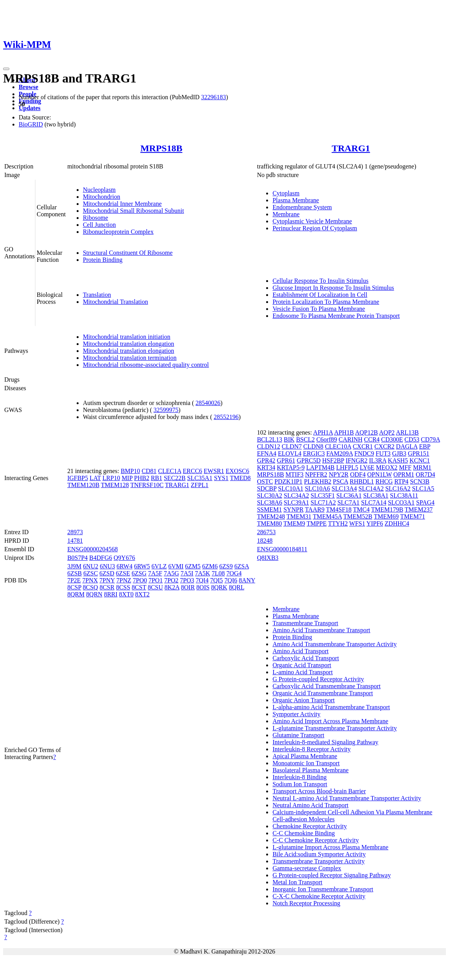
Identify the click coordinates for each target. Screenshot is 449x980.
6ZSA (241, 566)
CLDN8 (314, 446)
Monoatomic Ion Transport (306, 763)
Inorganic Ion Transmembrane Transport (323, 889)
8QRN (94, 594)
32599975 (166, 410)
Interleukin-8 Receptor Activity (311, 749)
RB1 (157, 478)
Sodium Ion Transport (300, 784)
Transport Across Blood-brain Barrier (319, 791)
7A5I (187, 573)
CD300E (392, 439)
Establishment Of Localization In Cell (320, 295)
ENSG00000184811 (282, 549)
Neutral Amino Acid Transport (310, 805)
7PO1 (156, 580)
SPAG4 (425, 502)
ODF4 (358, 474)
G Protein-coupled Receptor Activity (318, 679)
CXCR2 (384, 446)
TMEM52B (358, 516)
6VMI (176, 566)
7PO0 (140, 580)
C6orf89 (327, 439)
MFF (405, 467)
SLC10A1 (291, 488)
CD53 (412, 439)
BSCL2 (305, 439)
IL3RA (377, 460)
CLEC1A (170, 471)
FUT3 (383, 453)
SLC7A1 (348, 502)
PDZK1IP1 (288, 481)
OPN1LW (380, 474)
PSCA (341, 481)
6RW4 (125, 566)
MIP (127, 478)
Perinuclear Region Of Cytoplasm (315, 228)
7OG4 (234, 573)
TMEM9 (294, 523)
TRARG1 (351, 148)
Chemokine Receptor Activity (310, 826)
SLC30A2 (269, 495)
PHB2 (142, 478)
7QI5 (217, 580)
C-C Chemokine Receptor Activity (316, 840)
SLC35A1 (200, 478)
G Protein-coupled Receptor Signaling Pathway (331, 875)
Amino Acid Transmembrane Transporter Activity (334, 644)
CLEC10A (338, 446)
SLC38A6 (269, 502)
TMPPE (317, 523)
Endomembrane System (302, 207)
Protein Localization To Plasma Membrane (326, 302)
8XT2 (142, 594)
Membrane (286, 214)
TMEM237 (419, 509)
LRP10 (111, 478)
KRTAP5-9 (291, 467)
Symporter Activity (296, 714)
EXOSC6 (237, 471)
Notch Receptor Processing (306, 903)
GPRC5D (309, 460)
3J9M (74, 566)
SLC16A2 (398, 488)
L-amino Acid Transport (303, 672)
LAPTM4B (320, 467)
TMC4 (361, 509)
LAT (95, 478)
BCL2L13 (269, 439)
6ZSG (139, 573)
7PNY (107, 580)
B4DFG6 (101, 558)
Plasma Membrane (296, 200)
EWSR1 (214, 471)
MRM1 (422, 467)
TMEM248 (271, 516)
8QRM (76, 594)
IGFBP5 (78, 478)
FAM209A (340, 453)
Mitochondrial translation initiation (127, 337)
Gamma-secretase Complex (307, 868)
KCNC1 (419, 460)
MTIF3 (295, 474)
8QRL (236, 587)
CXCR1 (363, 446)
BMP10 (130, 471)
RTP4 (401, 481)
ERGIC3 (314, 453)
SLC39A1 (296, 502)
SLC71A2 (323, 502)
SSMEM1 (269, 509)
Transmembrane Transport (305, 623)
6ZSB (75, 573)
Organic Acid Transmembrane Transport (323, 693)
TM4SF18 (339, 509)
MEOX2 (387, 467)
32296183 (214, 97)
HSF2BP (333, 460)
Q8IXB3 (267, 558)
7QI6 (231, 580)
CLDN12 (268, 446)
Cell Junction (99, 225)
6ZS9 (226, 566)
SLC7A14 (374, 502)
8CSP (74, 587)
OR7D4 (425, 474)
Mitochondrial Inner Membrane (122, 204)
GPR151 (418, 453)
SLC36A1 (349, 495)
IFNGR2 (356, 460)
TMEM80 (269, 523)
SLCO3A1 (401, 502)
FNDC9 (364, 453)
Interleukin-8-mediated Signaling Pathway (325, 742)
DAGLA (407, 446)
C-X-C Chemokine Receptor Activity (319, 896)
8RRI (111, 594)
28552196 (226, 417)
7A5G (171, 573)
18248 (265, 541)
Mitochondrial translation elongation (129, 344)
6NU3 (107, 566)
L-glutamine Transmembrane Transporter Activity (335, 728)
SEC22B (175, 478)
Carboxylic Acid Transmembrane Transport (326, 686)
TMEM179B (387, 509)
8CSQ (90, 587)
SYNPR (293, 509)
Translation (97, 295)
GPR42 (266, 460)
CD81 (149, 471)
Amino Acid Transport (300, 651)
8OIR (188, 587)
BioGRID (31, 124)
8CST (139, 587)
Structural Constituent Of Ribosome (128, 253)
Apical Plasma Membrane (305, 756)
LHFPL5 (347, 467)
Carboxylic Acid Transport (306, 658)
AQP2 (387, 432)
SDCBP (267, 488)
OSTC (265, 481)
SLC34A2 (296, 495)
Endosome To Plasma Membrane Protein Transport (336, 316)
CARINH (350, 439)
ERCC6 (193, 471)
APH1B (344, 432)
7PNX (90, 580)
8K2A (172, 587)
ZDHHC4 (397, 523)
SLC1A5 (423, 488)
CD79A (431, 439)
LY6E (367, 467)
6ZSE (123, 573)
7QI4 (202, 580)
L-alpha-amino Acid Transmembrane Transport (331, 707)
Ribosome (96, 218)
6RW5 (142, 566)
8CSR (107, 587)
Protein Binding (103, 260)
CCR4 (372, 439)
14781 (75, 541)
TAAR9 (315, 509)
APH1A (323, 432)
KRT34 (266, 467)
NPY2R (339, 474)
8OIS (203, 587)
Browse (28, 87)
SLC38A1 (376, 495)
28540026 (208, 403)
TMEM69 (386, 516)
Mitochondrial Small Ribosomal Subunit (133, 211)
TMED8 (240, 478)
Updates (30, 108)
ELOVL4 (289, 453)
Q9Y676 (124, 558)
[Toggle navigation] (6, 69)
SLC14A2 (371, 488)
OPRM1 (404, 474)
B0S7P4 (77, 558)
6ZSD (107, 573)
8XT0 (126, 594)
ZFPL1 (199, 485)
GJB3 (399, 453)
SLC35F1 (323, 495)
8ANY (247, 580)
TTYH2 (338, 523)
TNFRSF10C (147, 485)
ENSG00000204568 (93, 549)
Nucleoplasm (99, 190)
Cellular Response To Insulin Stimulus (320, 281)
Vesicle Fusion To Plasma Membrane (319, 309)
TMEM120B (83, 485)
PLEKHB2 (317, 481)
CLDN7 (292, 446)
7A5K (203, 573)
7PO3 (187, 580)
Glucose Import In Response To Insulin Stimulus (333, 288)
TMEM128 (115, 485)
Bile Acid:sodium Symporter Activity (319, 854)
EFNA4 (267, 453)
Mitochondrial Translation (116, 302)
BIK (289, 439)
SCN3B (420, 481)
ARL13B (407, 432)
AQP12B (366, 432)
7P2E (74, 580)
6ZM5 (193, 566)
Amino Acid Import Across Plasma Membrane (330, 721)
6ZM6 (210, 566)
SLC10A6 (317, 488)
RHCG (384, 481)
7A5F (155, 573)
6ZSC (90, 573)
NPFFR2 (316, 474)
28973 (75, 532)
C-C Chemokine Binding (303, 833)
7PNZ (124, 580)
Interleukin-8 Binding (299, 777)
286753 (266, 532)
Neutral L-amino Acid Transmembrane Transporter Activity (347, 798)
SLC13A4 (344, 488)
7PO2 (171, 580)
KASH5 (398, 460)
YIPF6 (375, 523)
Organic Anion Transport (303, 700)
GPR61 (286, 460)
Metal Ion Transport (297, 882)
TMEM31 (299, 516)
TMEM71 (412, 516)
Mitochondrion (102, 197)
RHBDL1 (362, 481)
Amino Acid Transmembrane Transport (321, 630)
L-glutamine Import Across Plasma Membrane (330, 847)
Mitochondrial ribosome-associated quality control (146, 365)
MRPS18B (161, 148)
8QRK (219, 587)
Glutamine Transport (298, 735)
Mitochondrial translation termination (130, 358)
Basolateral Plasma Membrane (310, 770)
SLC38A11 (404, 495)
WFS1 (357, 523)
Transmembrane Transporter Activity (318, 861)
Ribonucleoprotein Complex (118, 232)
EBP (425, 446)
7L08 (218, 573)
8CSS (123, 587)
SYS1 (221, 478)
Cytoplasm (286, 193)
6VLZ (159, 566)
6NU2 (90, 566)
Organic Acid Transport (302, 665)
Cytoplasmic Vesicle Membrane (312, 221)
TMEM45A (327, 516)
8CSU (155, 587)
